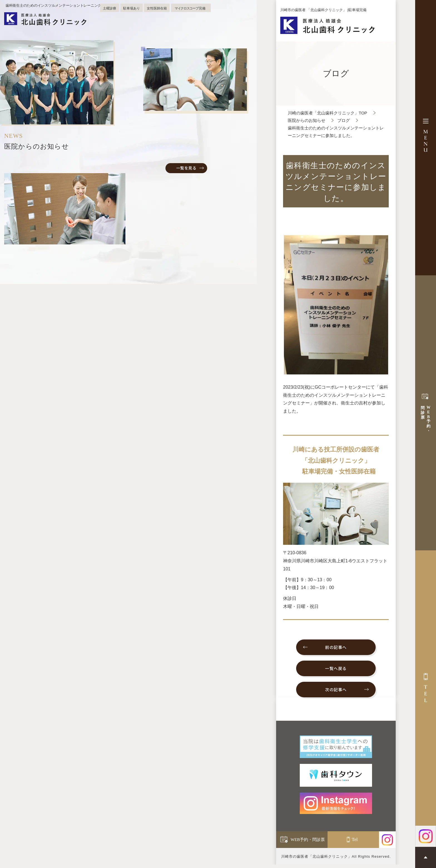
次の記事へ (336, 692)
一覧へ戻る (336, 670)
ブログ (344, 120)
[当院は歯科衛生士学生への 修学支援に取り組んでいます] (336, 750)
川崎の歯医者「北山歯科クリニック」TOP (328, 113)
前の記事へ (336, 648)
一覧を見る (186, 168)
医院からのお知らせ (307, 120)
